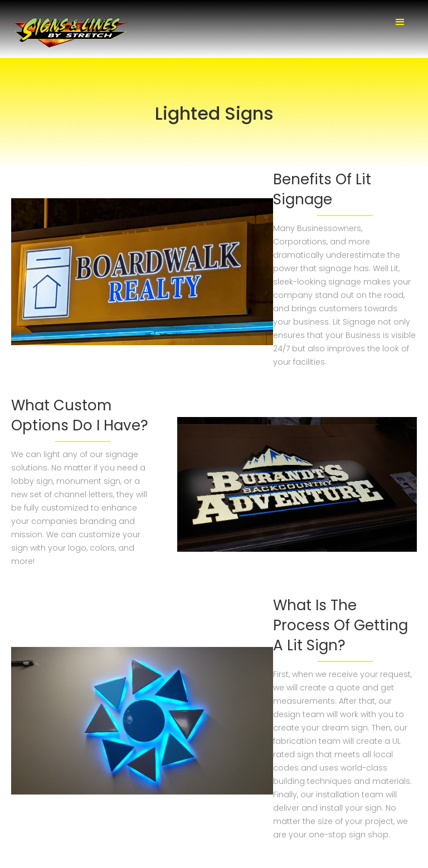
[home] (72, 33)
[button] (400, 22)
